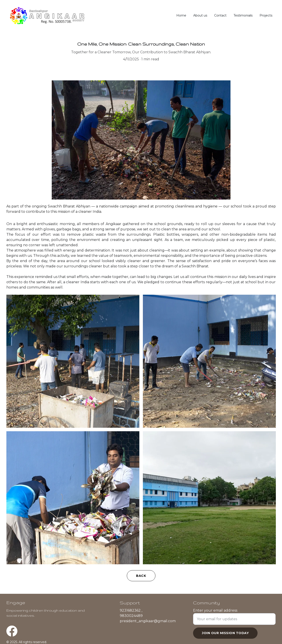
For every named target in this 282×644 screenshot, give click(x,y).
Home (181, 15)
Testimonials (243, 15)
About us (200, 15)
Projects (266, 15)
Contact (220, 15)
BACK (141, 576)
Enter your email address (215, 616)
